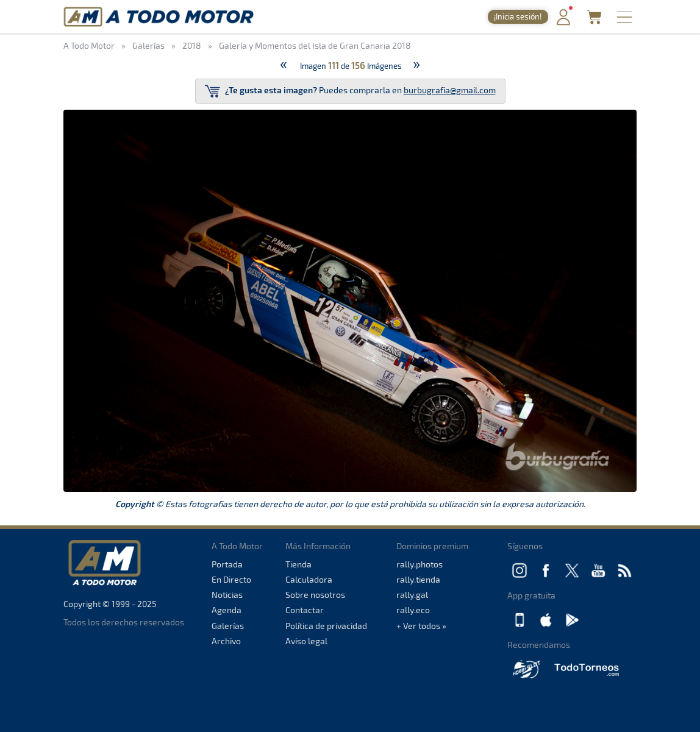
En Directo (231, 579)
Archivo (226, 641)
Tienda (298, 564)
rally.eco (413, 610)
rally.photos (420, 564)
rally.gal (412, 595)
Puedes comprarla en (350, 91)
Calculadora (309, 579)
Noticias (227, 595)
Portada (227, 564)
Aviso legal (306, 641)
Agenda (227, 610)
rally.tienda (418, 579)
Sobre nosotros (315, 595)
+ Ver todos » (421, 626)
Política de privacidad (326, 626)
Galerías (228, 626)
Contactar (305, 610)
